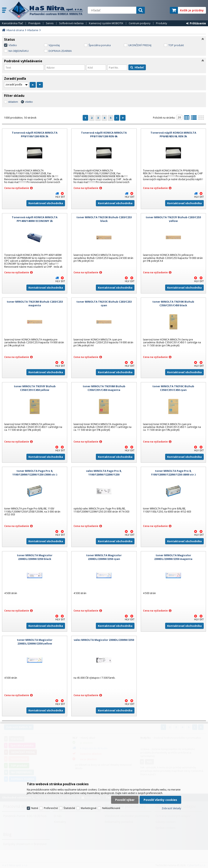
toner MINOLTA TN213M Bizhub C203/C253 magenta (35, 303)
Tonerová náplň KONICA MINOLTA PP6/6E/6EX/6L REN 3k (173, 134)
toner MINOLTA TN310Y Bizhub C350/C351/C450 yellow (35, 388)
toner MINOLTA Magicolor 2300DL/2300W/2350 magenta (173, 557)
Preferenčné (51, 808)
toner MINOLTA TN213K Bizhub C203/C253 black (104, 219)
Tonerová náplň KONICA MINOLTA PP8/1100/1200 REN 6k (104, 134)
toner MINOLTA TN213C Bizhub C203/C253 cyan (104, 303)
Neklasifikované (111, 808)
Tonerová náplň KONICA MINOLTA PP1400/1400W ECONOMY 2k (35, 219)
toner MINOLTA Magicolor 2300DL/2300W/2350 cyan (104, 557)
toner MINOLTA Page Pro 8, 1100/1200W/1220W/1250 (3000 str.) (35, 473)
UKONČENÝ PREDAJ (140, 45)
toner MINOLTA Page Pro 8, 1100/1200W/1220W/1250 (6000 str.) (173, 473)
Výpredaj (54, 45)
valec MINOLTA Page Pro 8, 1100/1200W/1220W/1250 (104, 473)
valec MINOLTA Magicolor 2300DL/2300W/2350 (104, 640)
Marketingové (89, 808)
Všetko (13, 45)
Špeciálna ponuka (100, 45)
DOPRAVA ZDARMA (60, 51)
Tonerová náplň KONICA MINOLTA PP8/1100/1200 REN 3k (35, 134)
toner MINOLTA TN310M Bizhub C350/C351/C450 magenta (104, 388)
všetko (29, 102)
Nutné (35, 808)
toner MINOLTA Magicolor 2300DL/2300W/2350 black (35, 557)
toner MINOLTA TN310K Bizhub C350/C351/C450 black (173, 303)
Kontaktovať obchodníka (46, 203)
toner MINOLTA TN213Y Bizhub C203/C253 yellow (173, 219)
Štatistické (69, 808)
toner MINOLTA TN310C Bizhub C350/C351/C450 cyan (173, 388)
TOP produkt (176, 45)
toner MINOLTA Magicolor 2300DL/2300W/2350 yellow (35, 642)
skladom (13, 102)
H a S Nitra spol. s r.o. (46, 10)
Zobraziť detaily (171, 808)
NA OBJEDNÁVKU (19, 51)
